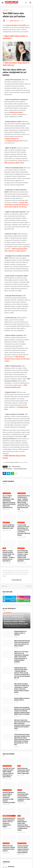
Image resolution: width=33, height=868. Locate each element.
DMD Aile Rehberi (16, 467)
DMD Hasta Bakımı (8, 469)
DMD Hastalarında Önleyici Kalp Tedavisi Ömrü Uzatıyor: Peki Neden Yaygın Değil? (24, 771)
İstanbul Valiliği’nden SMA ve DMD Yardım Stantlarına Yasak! (9, 527)
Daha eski (28, 586)
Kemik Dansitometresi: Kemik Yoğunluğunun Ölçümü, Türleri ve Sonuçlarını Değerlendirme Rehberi (9, 822)
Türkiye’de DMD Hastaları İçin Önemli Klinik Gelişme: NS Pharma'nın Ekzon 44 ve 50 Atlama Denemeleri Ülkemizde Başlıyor (24, 530)
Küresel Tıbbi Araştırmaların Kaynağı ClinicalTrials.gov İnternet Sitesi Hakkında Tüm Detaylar (16, 205)
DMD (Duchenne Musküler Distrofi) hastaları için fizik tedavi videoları (17, 359)
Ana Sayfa (5, 10)
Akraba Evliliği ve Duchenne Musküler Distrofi (22, 699)
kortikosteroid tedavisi (16, 112)
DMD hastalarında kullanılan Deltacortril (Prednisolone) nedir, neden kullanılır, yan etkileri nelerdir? (22, 643)
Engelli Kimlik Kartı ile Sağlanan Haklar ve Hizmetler (20, 633)
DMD (11, 10)
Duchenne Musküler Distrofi (20, 469)
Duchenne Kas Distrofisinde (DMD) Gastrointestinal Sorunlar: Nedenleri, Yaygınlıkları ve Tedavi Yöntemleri (24, 797)
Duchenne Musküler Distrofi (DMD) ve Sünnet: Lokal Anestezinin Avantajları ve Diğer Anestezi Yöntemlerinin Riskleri (9, 798)
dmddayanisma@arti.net (12, 139)
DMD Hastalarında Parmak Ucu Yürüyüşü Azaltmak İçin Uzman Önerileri (9, 848)
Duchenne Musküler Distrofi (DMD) (16, 25)
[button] (2, 3)
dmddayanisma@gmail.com (14, 141)
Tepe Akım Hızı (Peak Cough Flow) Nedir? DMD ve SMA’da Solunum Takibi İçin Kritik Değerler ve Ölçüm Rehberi (9, 773)
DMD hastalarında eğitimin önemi (14, 163)
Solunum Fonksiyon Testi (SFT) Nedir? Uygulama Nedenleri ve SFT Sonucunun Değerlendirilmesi (23, 849)
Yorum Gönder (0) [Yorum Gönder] (16, 580)
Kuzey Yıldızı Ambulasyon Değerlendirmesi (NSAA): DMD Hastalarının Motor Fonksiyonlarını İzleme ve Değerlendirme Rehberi (24, 824)
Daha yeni (5, 586)
